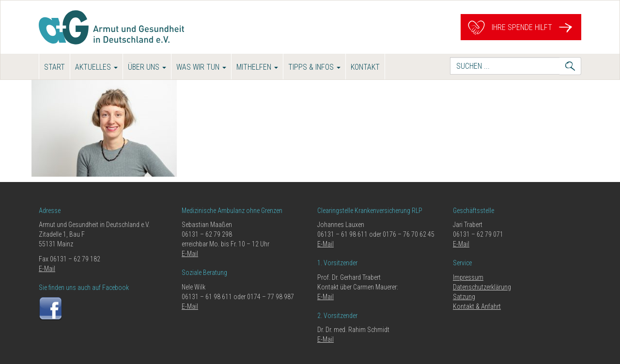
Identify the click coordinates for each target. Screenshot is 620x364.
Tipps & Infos (314, 67)
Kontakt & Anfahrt (477, 306)
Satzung (464, 297)
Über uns (147, 67)
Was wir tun (201, 67)
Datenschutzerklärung (482, 287)
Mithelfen (257, 67)
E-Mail (47, 269)
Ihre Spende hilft (521, 27)
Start (54, 67)
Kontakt (365, 67)
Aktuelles (96, 67)
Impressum (468, 277)
